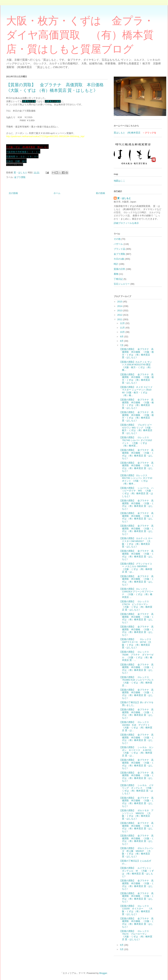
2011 (120, 319)
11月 (123, 328)
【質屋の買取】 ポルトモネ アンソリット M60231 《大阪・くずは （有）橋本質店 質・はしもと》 (136, 815)
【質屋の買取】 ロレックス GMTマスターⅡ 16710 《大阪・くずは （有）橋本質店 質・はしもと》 (136, 643)
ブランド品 (119, 249)
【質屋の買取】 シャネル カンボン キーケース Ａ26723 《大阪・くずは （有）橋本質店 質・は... (136, 751)
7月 (122, 345)
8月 (122, 341)
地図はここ (119, 181)
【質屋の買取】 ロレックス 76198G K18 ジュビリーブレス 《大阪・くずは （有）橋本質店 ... (138, 681)
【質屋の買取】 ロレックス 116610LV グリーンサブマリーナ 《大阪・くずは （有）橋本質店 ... (136, 593)
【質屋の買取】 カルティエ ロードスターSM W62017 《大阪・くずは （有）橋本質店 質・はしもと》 (136, 542)
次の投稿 (13, 193)
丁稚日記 (118, 279)
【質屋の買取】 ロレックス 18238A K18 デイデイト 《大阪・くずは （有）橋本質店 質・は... (136, 726)
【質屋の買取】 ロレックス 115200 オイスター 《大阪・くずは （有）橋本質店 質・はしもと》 (136, 910)
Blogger (103, 973)
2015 (120, 302)
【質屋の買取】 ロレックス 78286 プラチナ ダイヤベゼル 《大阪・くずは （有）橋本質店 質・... (136, 656)
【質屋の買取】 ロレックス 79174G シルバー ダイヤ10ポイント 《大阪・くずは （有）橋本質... (136, 442)
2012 (120, 315)
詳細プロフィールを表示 (126, 223)
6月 (122, 945)
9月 (122, 337)
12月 (123, 323)
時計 (116, 264)
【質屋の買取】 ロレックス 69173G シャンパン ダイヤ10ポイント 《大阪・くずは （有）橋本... (136, 480)
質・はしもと (124, 198)
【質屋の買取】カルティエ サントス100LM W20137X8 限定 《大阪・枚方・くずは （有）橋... (136, 366)
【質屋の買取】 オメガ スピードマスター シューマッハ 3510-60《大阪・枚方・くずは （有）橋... (136, 391)
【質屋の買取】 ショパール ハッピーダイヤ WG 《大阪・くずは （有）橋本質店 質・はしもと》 (136, 492)
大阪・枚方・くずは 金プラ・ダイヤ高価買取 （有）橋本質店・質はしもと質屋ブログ (80, 35)
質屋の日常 (119, 269)
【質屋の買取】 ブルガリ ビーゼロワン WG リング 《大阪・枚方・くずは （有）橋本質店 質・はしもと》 (136, 429)
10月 (123, 332)
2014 (120, 306)
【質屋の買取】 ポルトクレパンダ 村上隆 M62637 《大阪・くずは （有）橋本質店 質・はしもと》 (136, 852)
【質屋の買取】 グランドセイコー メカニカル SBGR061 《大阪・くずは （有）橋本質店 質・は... (136, 568)
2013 (120, 310)
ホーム (57, 193)
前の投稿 (100, 193)
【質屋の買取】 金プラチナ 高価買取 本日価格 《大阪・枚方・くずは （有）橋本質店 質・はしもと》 (137, 353)
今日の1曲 (119, 259)
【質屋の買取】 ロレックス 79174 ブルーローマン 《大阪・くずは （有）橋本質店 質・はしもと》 (136, 935)
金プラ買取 (20, 177)
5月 (122, 949)
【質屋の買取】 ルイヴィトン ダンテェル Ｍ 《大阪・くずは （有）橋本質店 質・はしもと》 (137, 872)
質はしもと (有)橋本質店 (127, 133)
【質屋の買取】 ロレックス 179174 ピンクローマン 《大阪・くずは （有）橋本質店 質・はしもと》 (136, 606)
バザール (118, 244)
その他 (117, 239)
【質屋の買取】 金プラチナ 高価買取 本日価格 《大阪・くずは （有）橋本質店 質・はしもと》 (137, 454)
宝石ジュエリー (122, 284)
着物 (116, 274)
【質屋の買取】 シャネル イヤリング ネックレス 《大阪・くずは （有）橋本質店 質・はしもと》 (137, 789)
